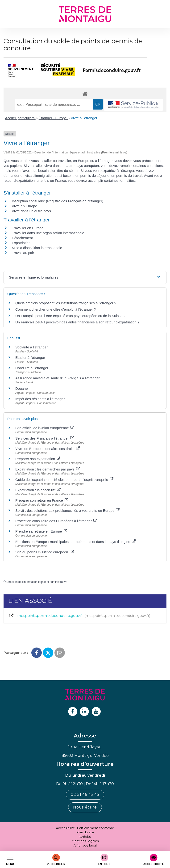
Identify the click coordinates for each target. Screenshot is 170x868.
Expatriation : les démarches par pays (48, 469)
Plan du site (85, 832)
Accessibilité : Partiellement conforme (85, 828)
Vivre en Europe (24, 206)
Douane (22, 388)
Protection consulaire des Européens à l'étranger (56, 521)
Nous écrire (85, 807)
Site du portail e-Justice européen (45, 552)
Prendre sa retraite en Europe (41, 531)
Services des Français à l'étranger (45, 438)
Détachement (22, 238)
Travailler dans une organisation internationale (48, 233)
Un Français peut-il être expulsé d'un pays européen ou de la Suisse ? (70, 316)
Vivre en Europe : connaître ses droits (48, 449)
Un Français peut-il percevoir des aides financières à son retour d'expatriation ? (77, 322)
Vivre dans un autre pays (31, 211)
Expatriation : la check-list (38, 490)
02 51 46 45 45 (85, 794)
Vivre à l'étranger (84, 118)
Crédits (85, 837)
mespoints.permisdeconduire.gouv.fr (79, 616)
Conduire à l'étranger (32, 368)
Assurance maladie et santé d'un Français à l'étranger (58, 378)
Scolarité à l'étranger (31, 347)
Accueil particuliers (20, 118)
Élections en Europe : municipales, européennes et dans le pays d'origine (75, 542)
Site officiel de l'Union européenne (45, 428)
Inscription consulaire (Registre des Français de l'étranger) (58, 201)
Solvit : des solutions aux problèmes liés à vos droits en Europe (67, 510)
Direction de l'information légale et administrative (37, 582)
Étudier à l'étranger (30, 358)
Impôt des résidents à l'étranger (40, 399)
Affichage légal (85, 845)
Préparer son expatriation (38, 459)
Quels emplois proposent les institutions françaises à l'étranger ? (66, 303)
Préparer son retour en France (42, 500)
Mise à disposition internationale (37, 248)
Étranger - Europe (53, 118)
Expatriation (21, 243)
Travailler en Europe (28, 228)
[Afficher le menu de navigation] (10, 860)
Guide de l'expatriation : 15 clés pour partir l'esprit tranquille (64, 480)
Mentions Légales (85, 841)
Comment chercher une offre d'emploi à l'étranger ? (56, 309)
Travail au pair (23, 253)
